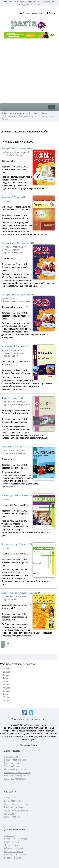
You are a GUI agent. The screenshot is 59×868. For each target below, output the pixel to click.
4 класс (6, 678)
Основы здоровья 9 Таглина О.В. (17, 544)
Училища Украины (13, 766)
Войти (51, 13)
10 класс (7, 697)
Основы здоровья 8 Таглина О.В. (17, 495)
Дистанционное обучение (16, 810)
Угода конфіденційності (35, 725)
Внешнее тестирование (15, 760)
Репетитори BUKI (12, 842)
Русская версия (38, 719)
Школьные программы (15, 779)
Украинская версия (20, 719)
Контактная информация (16, 855)
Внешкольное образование (17, 773)
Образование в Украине (13, 113)
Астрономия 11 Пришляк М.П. (16, 447)
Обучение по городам (14, 848)
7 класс (6, 688)
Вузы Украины (11, 757)
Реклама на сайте (13, 858)
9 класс (6, 694)
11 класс (7, 701)
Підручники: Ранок (28, 745)
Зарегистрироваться (31, 13)
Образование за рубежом (16, 804)
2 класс (6, 672)
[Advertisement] (29, 69)
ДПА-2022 (9, 836)
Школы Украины (12, 817)
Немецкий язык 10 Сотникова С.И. (18, 243)
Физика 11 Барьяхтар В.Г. (13, 398)
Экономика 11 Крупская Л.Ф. (15, 346)
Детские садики (12, 845)
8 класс (6, 691)
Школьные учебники (38, 113)
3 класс (6, 675)
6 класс (6, 685)
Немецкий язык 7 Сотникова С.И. (17, 149)
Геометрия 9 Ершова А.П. (13, 197)
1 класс (6, 669)
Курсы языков (11, 798)
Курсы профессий (13, 801)
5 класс (6, 681)
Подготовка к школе (14, 852)
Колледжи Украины (13, 763)
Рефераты (9, 814)
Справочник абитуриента (16, 776)
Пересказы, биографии (15, 769)
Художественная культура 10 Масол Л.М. (21, 593)
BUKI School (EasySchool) (16, 839)
